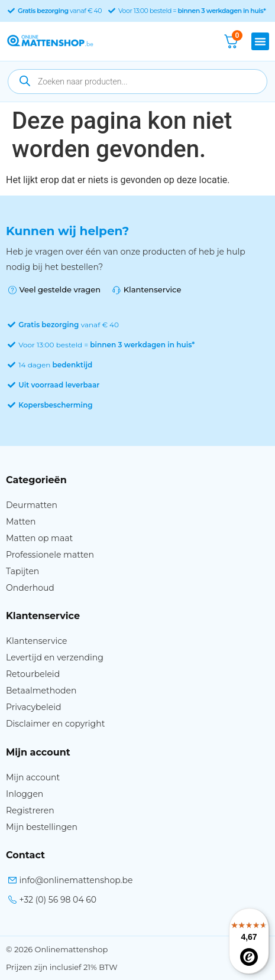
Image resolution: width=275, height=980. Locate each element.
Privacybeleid (33, 707)
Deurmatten (32, 505)
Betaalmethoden (41, 691)
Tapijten (22, 571)
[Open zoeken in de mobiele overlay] (137, 82)
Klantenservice (36, 641)
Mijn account (33, 777)
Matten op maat (39, 538)
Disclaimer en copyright (55, 724)
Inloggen (25, 794)
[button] (260, 41)
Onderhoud (30, 588)
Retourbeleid (33, 674)
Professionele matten (50, 555)
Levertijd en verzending (55, 657)
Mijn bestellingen (42, 827)
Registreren (30, 810)
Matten (21, 522)
